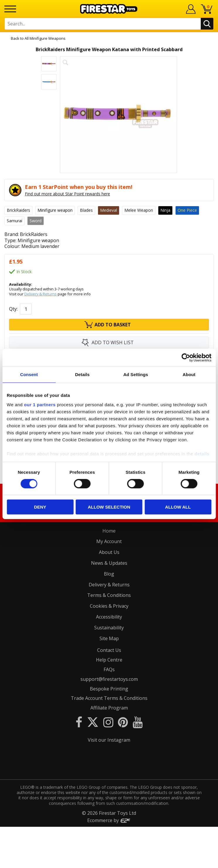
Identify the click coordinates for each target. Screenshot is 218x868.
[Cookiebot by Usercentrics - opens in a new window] (186, 358)
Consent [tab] (29, 374)
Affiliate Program (109, 708)
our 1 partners (40, 404)
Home (109, 531)
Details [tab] (82, 374)
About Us (109, 552)
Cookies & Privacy (109, 606)
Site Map (109, 638)
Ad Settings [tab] (135, 374)
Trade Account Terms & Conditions (109, 698)
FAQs (109, 669)
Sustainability (109, 628)
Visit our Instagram (109, 740)
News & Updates (109, 563)
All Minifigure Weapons (45, 38)
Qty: (13, 309)
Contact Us (109, 650)
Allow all (178, 507)
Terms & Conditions (109, 595)
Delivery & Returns (41, 294)
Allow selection (109, 507)
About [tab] (189, 374)
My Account (109, 541)
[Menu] (10, 9)
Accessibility (109, 617)
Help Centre (109, 660)
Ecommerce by (109, 862)
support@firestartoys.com (109, 679)
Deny (40, 507)
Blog (109, 574)
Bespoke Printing (109, 689)
